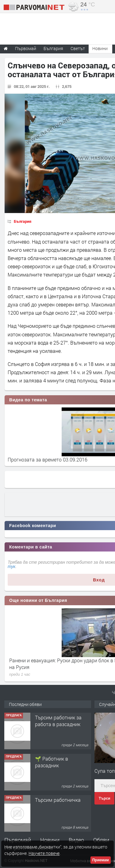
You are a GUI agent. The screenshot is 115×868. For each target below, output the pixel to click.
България (23, 221)
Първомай (18, 840)
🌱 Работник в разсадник (52, 762)
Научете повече (44, 853)
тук (11, 566)
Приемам (101, 860)
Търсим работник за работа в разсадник (58, 721)
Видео (76, 840)
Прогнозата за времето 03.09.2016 (48, 459)
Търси (104, 798)
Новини (100, 48)
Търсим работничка (58, 800)
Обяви (101, 840)
